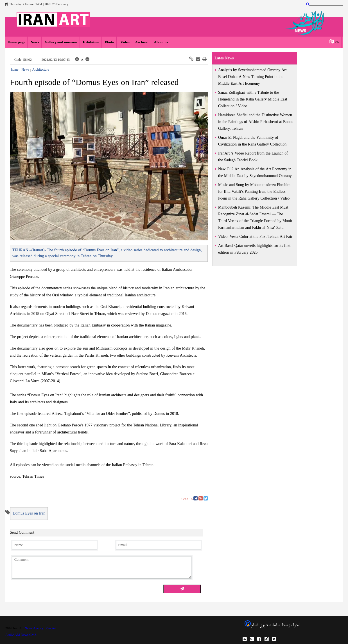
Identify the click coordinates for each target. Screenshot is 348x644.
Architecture (41, 70)
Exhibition (91, 42)
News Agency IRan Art (40, 629)
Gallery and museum (61, 42)
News (35, 42)
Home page (16, 42)
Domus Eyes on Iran (29, 514)
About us (161, 42)
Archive (141, 42)
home (15, 70)
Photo (109, 42)
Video (125, 42)
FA (337, 42)
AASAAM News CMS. (21, 635)
